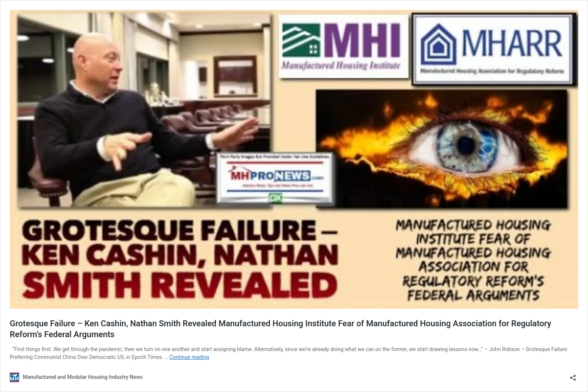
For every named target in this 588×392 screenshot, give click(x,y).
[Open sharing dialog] (573, 375)
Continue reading (189, 357)
